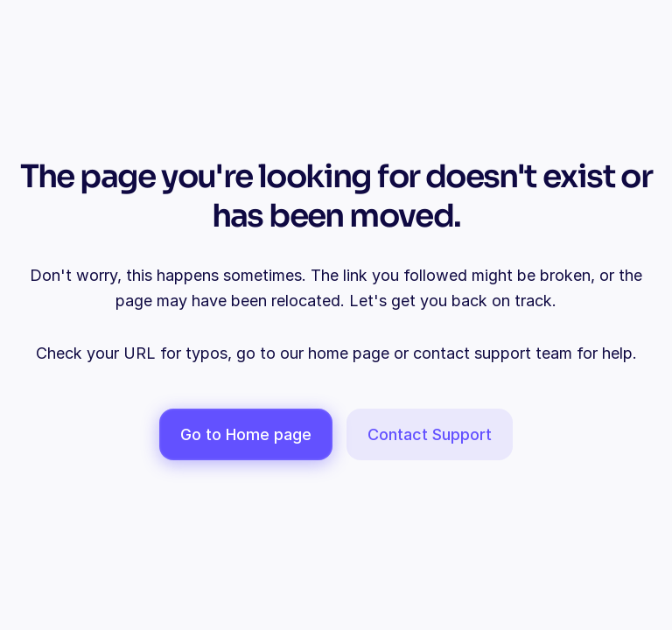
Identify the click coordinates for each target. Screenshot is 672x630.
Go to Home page (246, 434)
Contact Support (430, 434)
